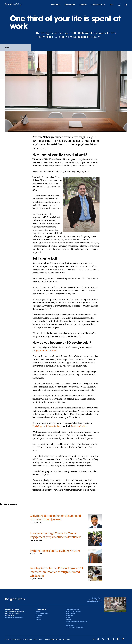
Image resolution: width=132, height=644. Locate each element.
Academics (55, 5)
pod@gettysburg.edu (94, 602)
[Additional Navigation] (119, 5)
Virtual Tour (70, 625)
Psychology (37, 426)
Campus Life (70, 5)
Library (68, 619)
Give (112, 5)
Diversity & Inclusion (73, 611)
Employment (70, 613)
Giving (68, 617)
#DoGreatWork (97, 598)
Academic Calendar (73, 609)
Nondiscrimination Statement (52, 640)
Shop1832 (69, 615)
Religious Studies (53, 426)
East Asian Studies (79, 426)
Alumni (38, 611)
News (7, 48)
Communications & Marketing (76, 621)
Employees (39, 615)
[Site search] (126, 5)
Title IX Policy (66, 640)
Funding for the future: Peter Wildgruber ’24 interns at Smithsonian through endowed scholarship (56, 572)
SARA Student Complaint (75, 627)
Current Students (42, 613)
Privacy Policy (38, 640)
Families (39, 619)
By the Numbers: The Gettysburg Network (55, 551)
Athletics (83, 5)
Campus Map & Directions (14, 617)
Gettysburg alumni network (44, 351)
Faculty (38, 617)
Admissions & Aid (98, 5)
